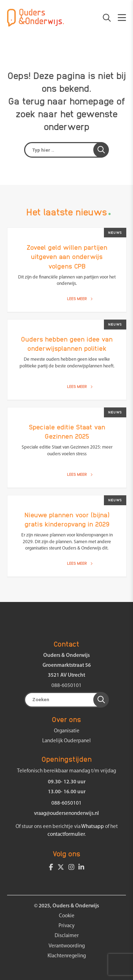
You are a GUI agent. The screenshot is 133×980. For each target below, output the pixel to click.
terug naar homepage (68, 101)
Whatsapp (93, 827)
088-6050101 (66, 686)
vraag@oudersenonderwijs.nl (66, 814)
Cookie (67, 916)
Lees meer (80, 298)
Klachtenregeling (67, 956)
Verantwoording (67, 946)
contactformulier (66, 835)
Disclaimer (67, 936)
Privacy (66, 926)
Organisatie (67, 731)
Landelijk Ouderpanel (66, 741)
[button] (101, 150)
